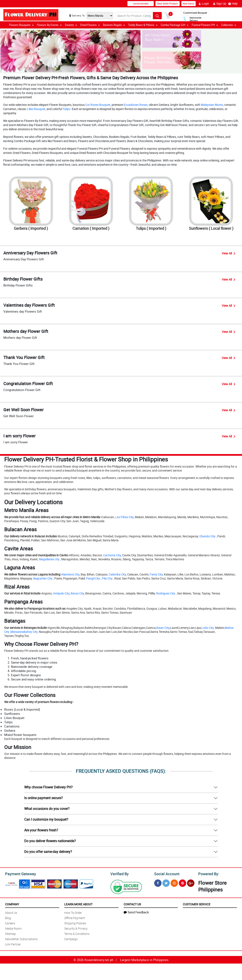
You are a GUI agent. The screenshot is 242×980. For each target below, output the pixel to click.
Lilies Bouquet (36, 109)
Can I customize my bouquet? (46, 819)
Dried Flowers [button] (90, 25)
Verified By (119, 873)
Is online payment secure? (43, 798)
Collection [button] (229, 25)
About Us (11, 912)
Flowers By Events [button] (49, 25)
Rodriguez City (166, 593)
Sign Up (220, 4)
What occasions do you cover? (47, 809)
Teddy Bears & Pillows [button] (143, 25)
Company (12, 904)
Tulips (67, 109)
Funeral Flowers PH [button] (205, 25)
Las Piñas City (124, 517)
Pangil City (93, 578)
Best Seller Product (168, 3)
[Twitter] (166, 883)
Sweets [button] (71, 25)
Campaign (71, 938)
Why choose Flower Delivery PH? (48, 787)
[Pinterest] (183, 883)
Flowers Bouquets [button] (21, 25)
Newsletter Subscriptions (21, 938)
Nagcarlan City (43, 578)
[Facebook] (158, 883)
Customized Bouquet (195, 13)
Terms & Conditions (77, 933)
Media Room (13, 928)
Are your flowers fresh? (41, 830)
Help (233, 4)
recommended (141, 3)
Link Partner (13, 944)
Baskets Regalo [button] (114, 25)
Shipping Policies (75, 923)
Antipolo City (61, 593)
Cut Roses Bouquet (98, 105)
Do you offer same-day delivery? (48, 852)
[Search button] (157, 16)
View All (229, 253)
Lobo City (208, 628)
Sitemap (10, 933)
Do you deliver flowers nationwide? (50, 841)
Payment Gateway (19, 873)
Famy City (156, 574)
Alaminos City (71, 574)
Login (204, 4)
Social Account (166, 873)
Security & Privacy (76, 928)
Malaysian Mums (212, 105)
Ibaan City (163, 628)
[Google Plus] (191, 883)
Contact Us (132, 904)
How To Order (73, 912)
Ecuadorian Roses (136, 105)
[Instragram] (174, 883)
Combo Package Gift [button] (175, 25)
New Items (189, 3)
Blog (8, 917)
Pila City (107, 578)
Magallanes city (49, 559)
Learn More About (78, 904)
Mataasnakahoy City (24, 632)
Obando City (207, 536)
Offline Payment (75, 917)
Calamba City (117, 574)
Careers (10, 923)
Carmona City (112, 555)
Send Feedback (136, 911)
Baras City (77, 593)
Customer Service (197, 904)
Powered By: (208, 873)
